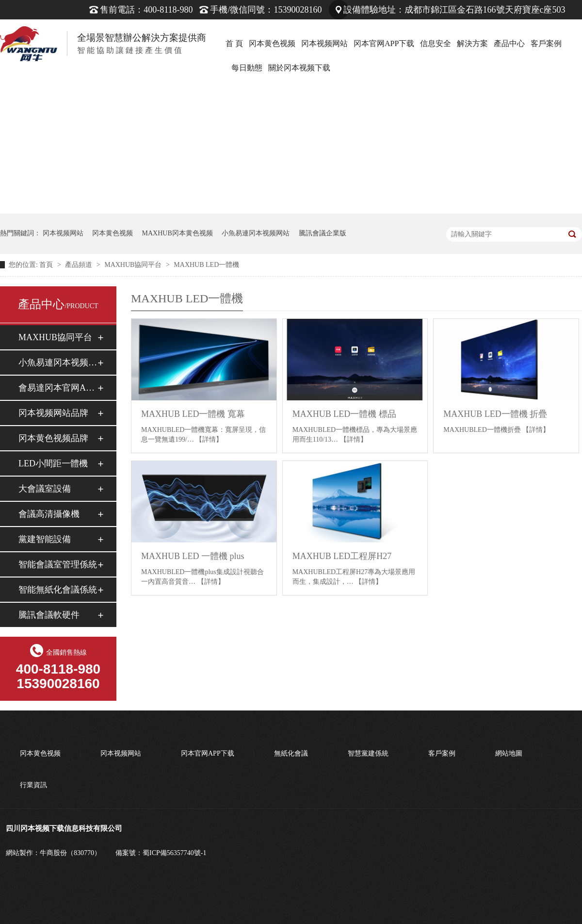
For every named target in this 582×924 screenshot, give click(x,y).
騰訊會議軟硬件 (49, 615)
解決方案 (472, 43)
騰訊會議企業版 (323, 233)
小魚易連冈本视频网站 (256, 233)
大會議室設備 (45, 489)
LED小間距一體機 (53, 463)
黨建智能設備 (45, 539)
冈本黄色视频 (272, 43)
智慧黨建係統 (368, 753)
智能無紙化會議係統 (58, 590)
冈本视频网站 (324, 43)
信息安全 (436, 43)
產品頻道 (80, 265)
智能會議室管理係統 (58, 564)
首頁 (47, 265)
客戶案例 (546, 43)
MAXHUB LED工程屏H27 (342, 556)
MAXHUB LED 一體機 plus (193, 556)
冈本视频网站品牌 (53, 413)
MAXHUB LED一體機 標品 (344, 414)
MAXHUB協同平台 (134, 265)
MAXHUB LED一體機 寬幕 (193, 414)
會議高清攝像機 (49, 514)
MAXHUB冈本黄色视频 (178, 233)
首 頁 (234, 43)
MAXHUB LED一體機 (206, 265)
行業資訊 (33, 785)
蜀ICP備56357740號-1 (174, 853)
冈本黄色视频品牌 (53, 438)
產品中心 (509, 43)
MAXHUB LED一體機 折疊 (495, 414)
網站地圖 (509, 753)
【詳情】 (209, 439)
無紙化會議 (291, 753)
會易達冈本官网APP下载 (58, 388)
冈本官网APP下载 (384, 43)
